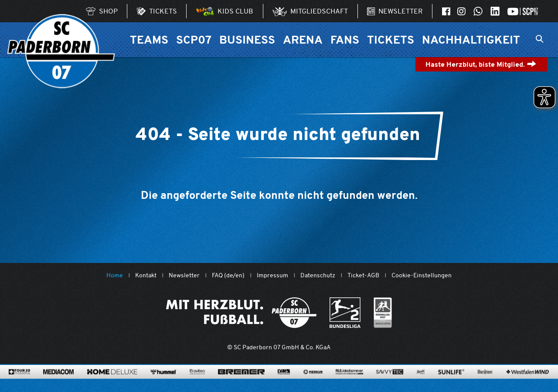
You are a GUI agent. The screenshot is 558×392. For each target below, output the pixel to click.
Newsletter (184, 275)
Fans (345, 39)
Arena (303, 39)
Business (247, 39)
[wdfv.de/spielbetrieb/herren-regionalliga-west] (383, 313)
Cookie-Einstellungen (422, 275)
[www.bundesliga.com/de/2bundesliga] (345, 313)
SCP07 (194, 39)
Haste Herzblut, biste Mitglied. (481, 64)
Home (115, 275)
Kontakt (146, 275)
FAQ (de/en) (228, 275)
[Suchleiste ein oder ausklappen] (539, 40)
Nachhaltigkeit (471, 39)
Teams (149, 39)
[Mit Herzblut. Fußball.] (241, 313)
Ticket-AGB (363, 275)
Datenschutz (318, 275)
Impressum (272, 275)
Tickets (391, 39)
